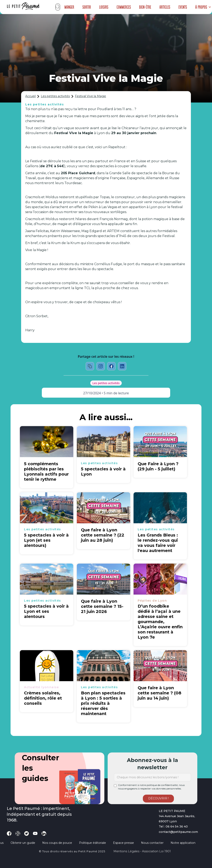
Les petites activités (55, 96)
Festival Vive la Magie (90, 96)
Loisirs (104, 7)
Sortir (87, 7)
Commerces (124, 7)
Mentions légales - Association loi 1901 (142, 851)
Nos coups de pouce (57, 843)
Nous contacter (152, 843)
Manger (69, 7)
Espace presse (123, 843)
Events (183, 7)
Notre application (183, 843)
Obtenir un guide (23, 843)
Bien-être (145, 7)
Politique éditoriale (93, 843)
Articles (165, 7)
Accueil (30, 96)
